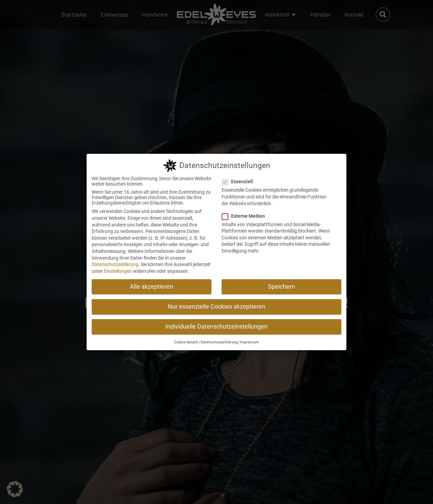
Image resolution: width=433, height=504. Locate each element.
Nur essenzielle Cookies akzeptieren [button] (216, 307)
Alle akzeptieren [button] (152, 287)
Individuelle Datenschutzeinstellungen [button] (216, 327)
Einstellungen (118, 271)
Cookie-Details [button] (186, 342)
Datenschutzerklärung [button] (219, 342)
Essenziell (240, 182)
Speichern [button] (281, 287)
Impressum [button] (249, 342)
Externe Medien (245, 216)
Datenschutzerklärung (115, 264)
